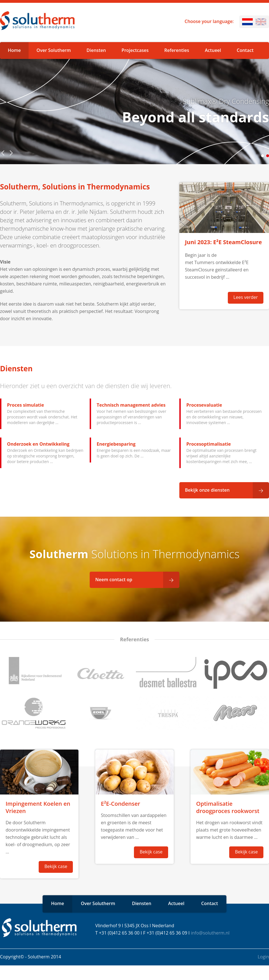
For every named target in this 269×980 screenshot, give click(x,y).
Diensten (96, 50)
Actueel (213, 50)
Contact (245, 50)
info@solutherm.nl (210, 933)
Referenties (177, 50)
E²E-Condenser (120, 804)
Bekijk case (56, 866)
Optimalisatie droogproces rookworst (228, 807)
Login (263, 957)
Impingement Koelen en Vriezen (38, 807)
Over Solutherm (54, 50)
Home (14, 50)
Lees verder (246, 297)
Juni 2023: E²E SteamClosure (223, 242)
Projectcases (135, 50)
